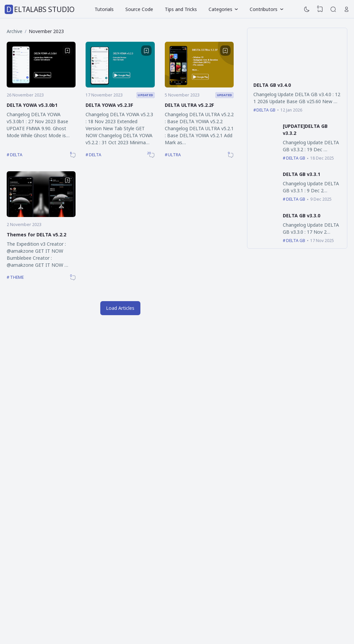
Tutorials (104, 9)
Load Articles (120, 308)
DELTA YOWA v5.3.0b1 (32, 105)
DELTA (16, 155)
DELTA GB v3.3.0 (302, 216)
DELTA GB (266, 110)
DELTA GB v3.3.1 (302, 174)
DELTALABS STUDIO (40, 9)
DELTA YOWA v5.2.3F (109, 105)
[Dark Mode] (307, 9)
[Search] (333, 9)
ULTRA (174, 155)
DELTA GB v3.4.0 (272, 85)
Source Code (139, 9)
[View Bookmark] (320, 9)
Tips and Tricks (181, 9)
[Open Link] (347, 9)
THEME (17, 277)
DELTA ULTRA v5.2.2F (189, 105)
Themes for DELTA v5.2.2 (36, 235)
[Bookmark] (68, 51)
